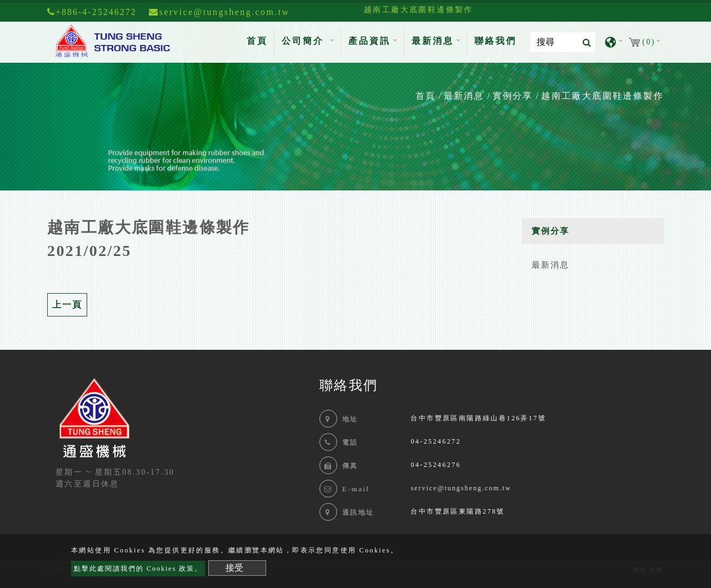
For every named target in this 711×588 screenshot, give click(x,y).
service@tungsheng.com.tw (461, 488)
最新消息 (464, 96)
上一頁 (67, 305)
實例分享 (513, 96)
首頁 (259, 40)
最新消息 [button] (433, 41)
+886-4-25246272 (92, 12)
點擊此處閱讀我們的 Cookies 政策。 (138, 569)
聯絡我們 (495, 41)
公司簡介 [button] (305, 41)
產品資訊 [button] (369, 41)
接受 (234, 568)
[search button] (584, 43)
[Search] (563, 42)
